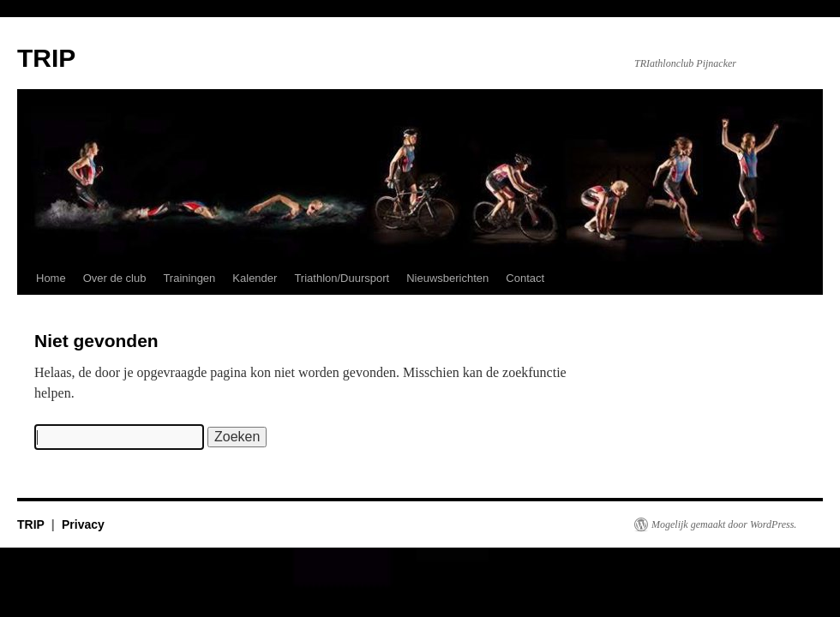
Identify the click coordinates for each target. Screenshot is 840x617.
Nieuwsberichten (447, 278)
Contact (525, 278)
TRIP (46, 58)
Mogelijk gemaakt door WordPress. (724, 524)
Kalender (255, 278)
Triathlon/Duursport (342, 278)
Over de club (115, 278)
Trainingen (189, 278)
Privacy (83, 524)
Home (51, 278)
